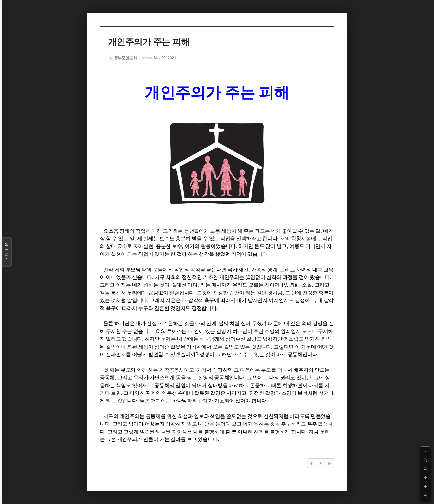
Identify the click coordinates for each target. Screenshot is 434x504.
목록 (7, 252)
